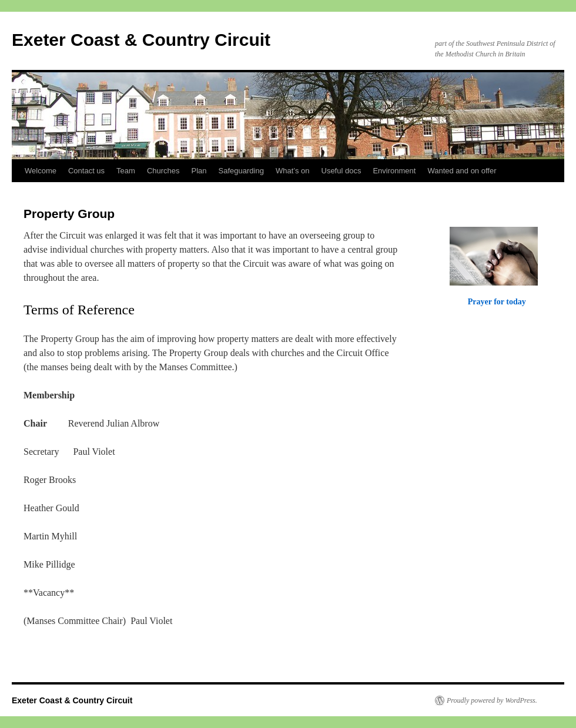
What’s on (293, 171)
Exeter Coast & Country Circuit (141, 40)
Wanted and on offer (462, 171)
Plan (199, 171)
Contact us (86, 171)
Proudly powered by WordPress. (492, 700)
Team (126, 171)
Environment (394, 171)
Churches (163, 171)
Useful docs (341, 171)
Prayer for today (497, 301)
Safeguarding (241, 171)
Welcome (41, 171)
